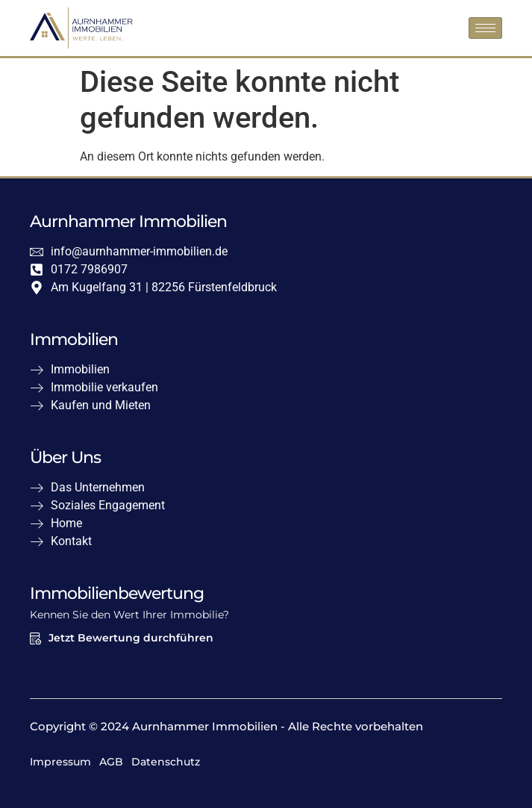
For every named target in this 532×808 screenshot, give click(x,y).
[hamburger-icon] (485, 28)
